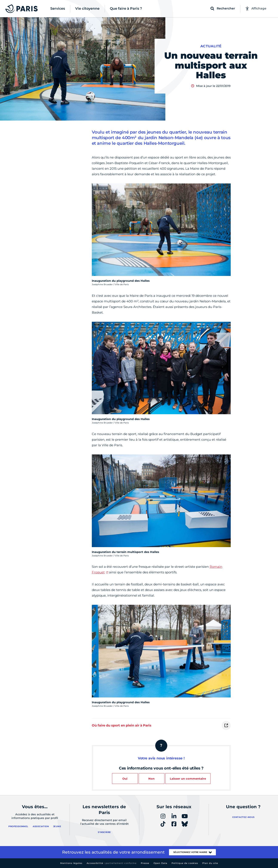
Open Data (160, 863)
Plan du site (210, 863)
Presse (145, 863)
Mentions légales (71, 863)
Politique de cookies (185, 863)
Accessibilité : (112, 863)
